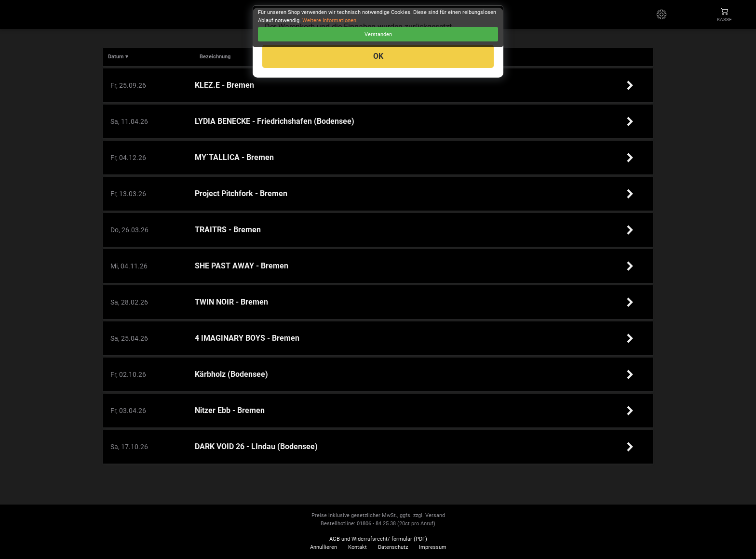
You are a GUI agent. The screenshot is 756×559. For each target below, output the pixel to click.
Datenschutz (393, 547)
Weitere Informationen (329, 20)
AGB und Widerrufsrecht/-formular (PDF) (378, 539)
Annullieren (324, 547)
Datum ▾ (118, 57)
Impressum (433, 547)
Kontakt (358, 547)
